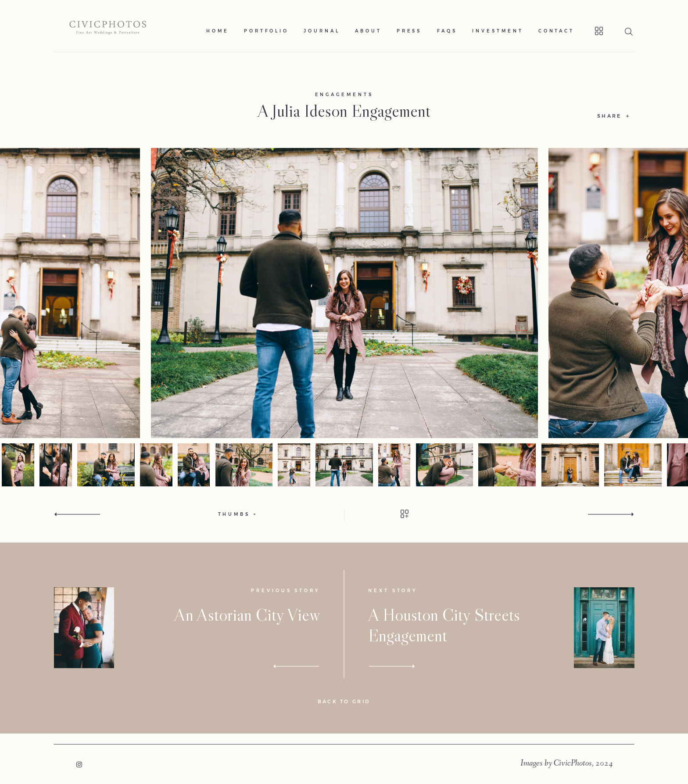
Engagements (344, 95)
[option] (344, 293)
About (368, 31)
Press (409, 31)
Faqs (447, 31)
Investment (498, 31)
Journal (322, 31)
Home (218, 31)
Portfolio (266, 31)
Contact (556, 31)
